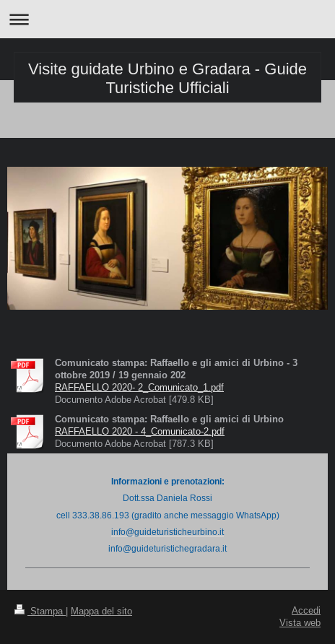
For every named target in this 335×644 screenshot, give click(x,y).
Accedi (306, 610)
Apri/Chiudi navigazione (167, 19)
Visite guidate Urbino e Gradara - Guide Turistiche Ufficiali (167, 78)
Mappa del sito (101, 611)
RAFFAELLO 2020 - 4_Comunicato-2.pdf (140, 431)
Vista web (300, 622)
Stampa (40, 611)
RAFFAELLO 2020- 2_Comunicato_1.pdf (139, 387)
